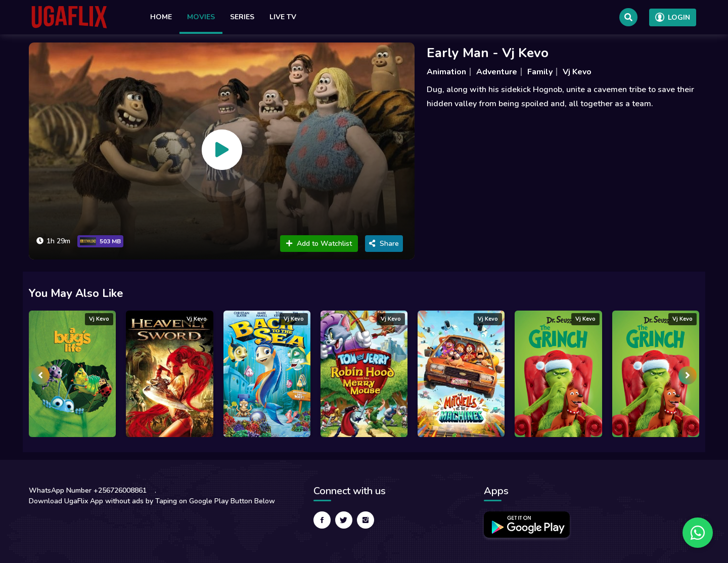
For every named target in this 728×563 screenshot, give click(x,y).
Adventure (497, 72)
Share (384, 244)
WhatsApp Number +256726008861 (88, 490)
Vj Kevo (577, 72)
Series (242, 17)
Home (161, 17)
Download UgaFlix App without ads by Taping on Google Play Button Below (152, 501)
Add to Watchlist (319, 244)
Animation (446, 72)
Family (540, 72)
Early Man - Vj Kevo (488, 53)
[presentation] (40, 375)
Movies (201, 17)
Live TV (283, 17)
